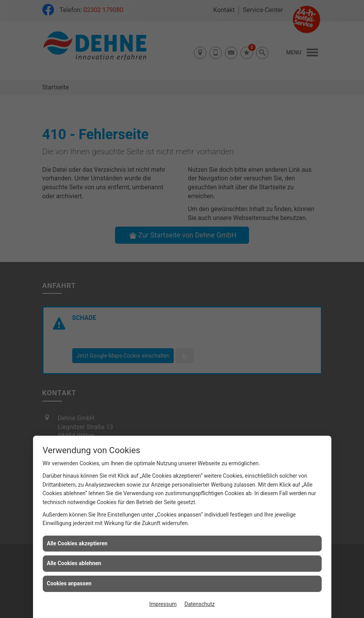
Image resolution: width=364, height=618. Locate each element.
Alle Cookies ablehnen (74, 563)
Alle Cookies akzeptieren (77, 543)
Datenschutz (200, 604)
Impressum (163, 604)
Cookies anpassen (69, 583)
